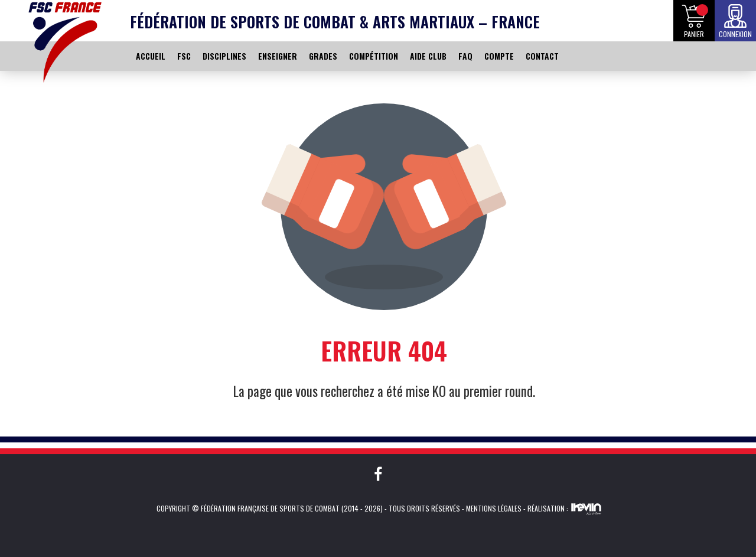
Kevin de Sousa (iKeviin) (586, 509)
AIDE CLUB (428, 56)
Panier (694, 34)
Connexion (735, 34)
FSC (184, 56)
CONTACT (542, 56)
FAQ (465, 56)
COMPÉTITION (374, 56)
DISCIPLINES (224, 56)
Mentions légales (494, 508)
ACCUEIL (151, 56)
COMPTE (499, 56)
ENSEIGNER (278, 56)
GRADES (323, 56)
